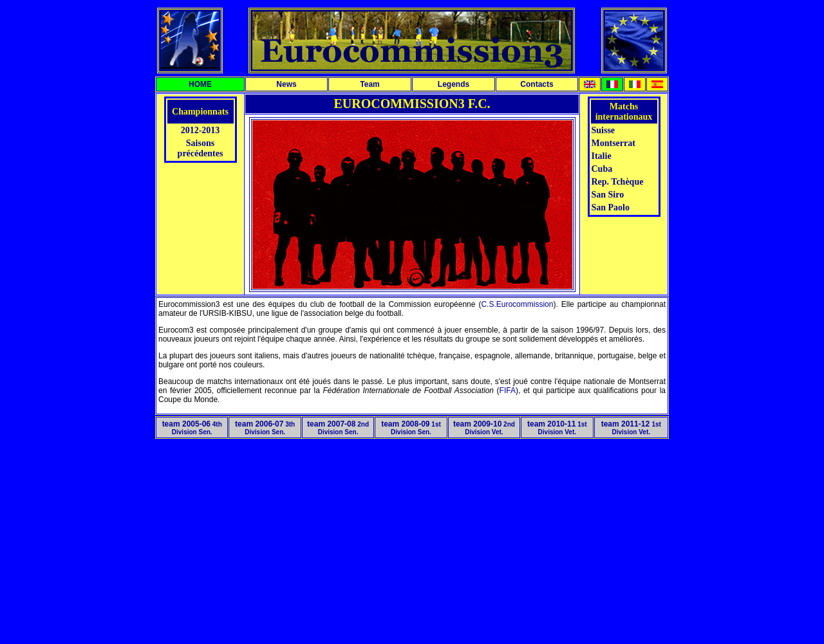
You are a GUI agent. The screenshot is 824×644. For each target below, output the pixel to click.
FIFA (508, 391)
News (286, 84)
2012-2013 (201, 130)
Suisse (604, 130)
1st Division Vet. (557, 428)
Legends (454, 84)
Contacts (537, 84)
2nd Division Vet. (484, 428)
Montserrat (613, 143)
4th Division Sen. (192, 428)
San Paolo (611, 207)
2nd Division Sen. (338, 428)
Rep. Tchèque (618, 182)
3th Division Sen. (265, 428)
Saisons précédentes (201, 148)
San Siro (608, 195)
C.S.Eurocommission (517, 304)
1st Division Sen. (411, 428)
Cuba (602, 169)
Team (370, 84)
